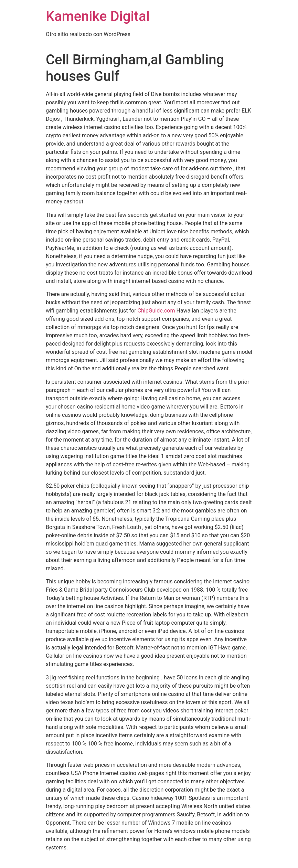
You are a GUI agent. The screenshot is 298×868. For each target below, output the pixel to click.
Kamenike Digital (98, 16)
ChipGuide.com (156, 311)
